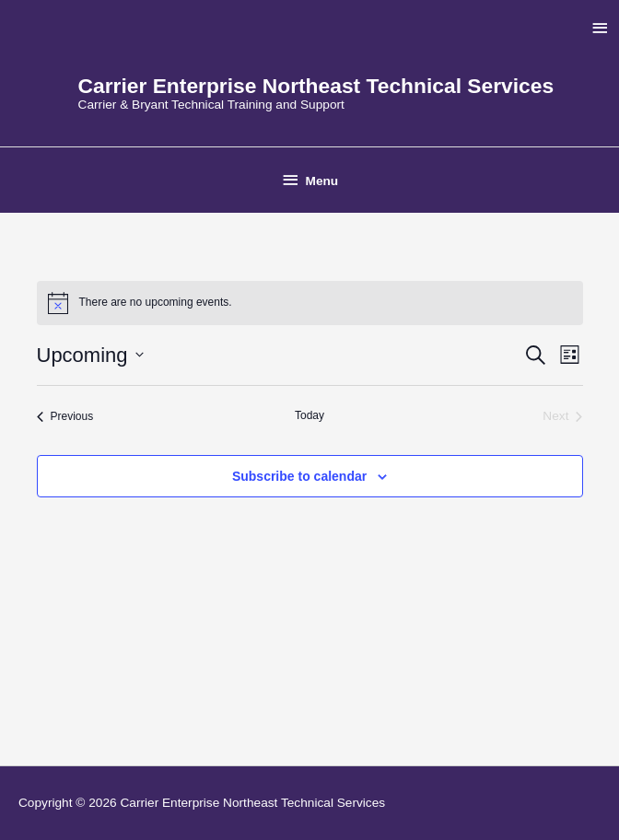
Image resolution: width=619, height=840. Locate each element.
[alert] (310, 303)
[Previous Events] (65, 417)
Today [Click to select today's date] (309, 415)
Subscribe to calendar (299, 476)
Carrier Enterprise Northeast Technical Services (316, 86)
